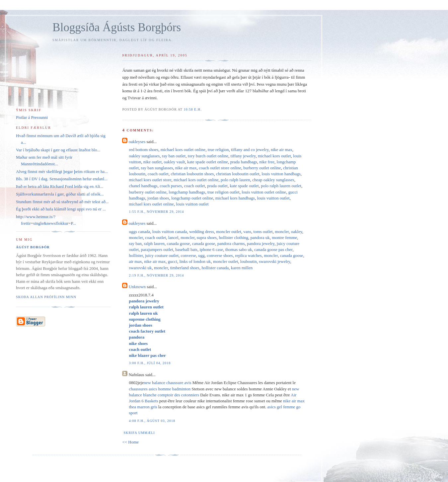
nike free (267, 162)
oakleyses (137, 142)
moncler (282, 232)
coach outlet (158, 174)
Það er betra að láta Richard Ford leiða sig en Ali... (60, 186)
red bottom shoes (144, 150)
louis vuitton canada (170, 232)
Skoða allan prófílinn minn (46, 297)
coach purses (171, 186)
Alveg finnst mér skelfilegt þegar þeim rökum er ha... (62, 171)
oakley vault (175, 162)
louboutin (249, 261)
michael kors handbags (235, 198)
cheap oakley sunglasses (273, 180)
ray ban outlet (174, 156)
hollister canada (215, 268)
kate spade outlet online (208, 162)
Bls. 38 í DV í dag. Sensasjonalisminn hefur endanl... (62, 179)
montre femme (284, 238)
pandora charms (231, 243)
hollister (136, 255)
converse (188, 255)
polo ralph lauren (235, 180)
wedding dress (202, 232)
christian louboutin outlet (238, 174)
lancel (173, 238)
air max (135, 261)
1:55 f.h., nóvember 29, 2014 (156, 212)
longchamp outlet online (192, 198)
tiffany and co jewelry (250, 150)
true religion (218, 150)
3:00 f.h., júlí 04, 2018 (150, 363)
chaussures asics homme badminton (160, 389)
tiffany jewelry (243, 156)
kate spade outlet (244, 186)
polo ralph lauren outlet (281, 186)
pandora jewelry (261, 243)
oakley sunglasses (144, 156)
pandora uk (260, 238)
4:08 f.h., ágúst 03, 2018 (152, 421)
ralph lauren (154, 243)
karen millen (242, 268)
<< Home (130, 442)
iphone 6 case (211, 249)
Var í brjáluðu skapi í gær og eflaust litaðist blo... (58, 150)
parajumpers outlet (157, 249)
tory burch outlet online (208, 156)
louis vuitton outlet (273, 198)
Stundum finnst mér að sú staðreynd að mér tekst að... (62, 202)
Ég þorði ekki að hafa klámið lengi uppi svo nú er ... (61, 209)
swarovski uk (140, 268)
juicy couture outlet (162, 255)
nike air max (282, 150)
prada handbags (244, 162)
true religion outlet (224, 192)
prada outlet (217, 186)
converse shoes (220, 255)
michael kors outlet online (183, 150)
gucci (173, 261)
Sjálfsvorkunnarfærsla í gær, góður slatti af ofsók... (60, 194)
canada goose (178, 243)
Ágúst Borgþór (33, 247)
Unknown (137, 287)
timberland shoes (185, 268)
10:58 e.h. (192, 109)
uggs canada (139, 232)
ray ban (135, 243)
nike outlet (152, 162)
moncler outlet (228, 232)
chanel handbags (143, 186)
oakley (297, 232)
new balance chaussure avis (167, 383)
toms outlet (263, 232)
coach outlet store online (220, 168)
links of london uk (195, 261)
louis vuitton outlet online (264, 192)
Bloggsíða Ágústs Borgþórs (117, 27)
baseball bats (186, 249)
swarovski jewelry (274, 261)
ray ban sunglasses (157, 168)
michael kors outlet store (150, 180)
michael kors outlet (274, 156)
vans (247, 232)
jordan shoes (158, 198)
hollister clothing (234, 238)
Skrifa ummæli (139, 433)
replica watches (248, 255)
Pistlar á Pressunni (32, 117)
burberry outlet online (262, 168)
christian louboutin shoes (192, 174)
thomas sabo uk (239, 249)
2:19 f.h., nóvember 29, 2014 (156, 275)
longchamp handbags (187, 192)
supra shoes (207, 238)
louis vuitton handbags (281, 174)
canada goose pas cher (273, 249)
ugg (201, 255)
